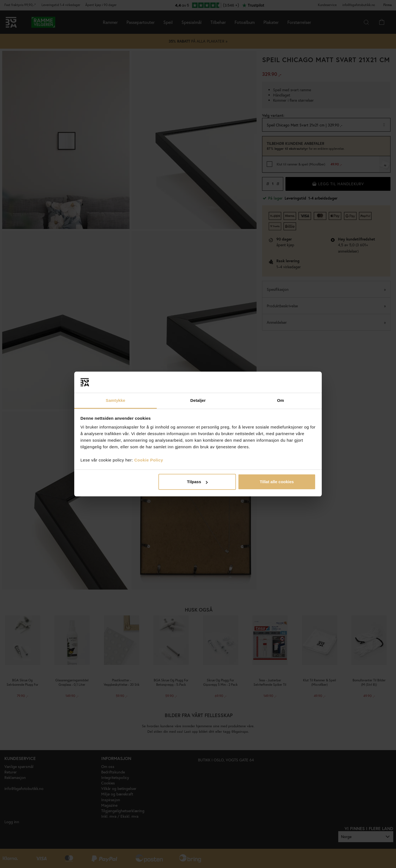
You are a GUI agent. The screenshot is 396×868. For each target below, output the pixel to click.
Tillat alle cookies (277, 482)
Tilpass (197, 482)
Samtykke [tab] (116, 400)
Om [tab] (280, 400)
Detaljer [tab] (198, 400)
